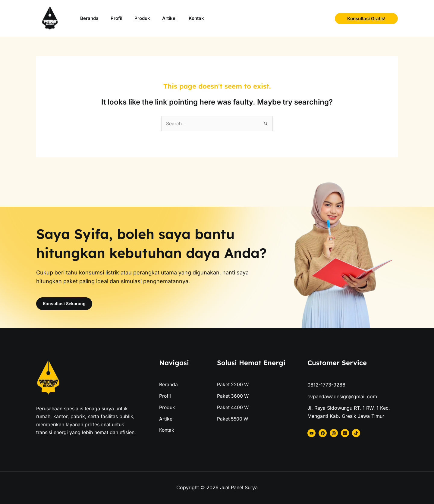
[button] (366, 19)
